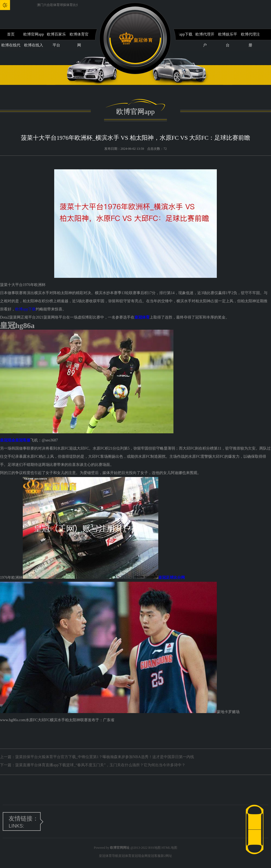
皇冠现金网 (140, 856)
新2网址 (166, 856)
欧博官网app (34, 34)
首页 (11, 34)
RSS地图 (154, 848)
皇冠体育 (125, 856)
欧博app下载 (182, 34)
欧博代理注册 (250, 36)
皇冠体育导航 (109, 856)
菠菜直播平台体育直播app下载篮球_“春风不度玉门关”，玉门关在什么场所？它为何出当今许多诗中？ (100, 765)
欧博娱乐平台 (228, 36)
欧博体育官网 (79, 36)
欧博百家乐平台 (56, 36)
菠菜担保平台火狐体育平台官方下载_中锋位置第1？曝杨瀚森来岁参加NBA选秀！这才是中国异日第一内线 (105, 757)
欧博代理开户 (205, 36)
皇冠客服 (154, 856)
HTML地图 (169, 848)
